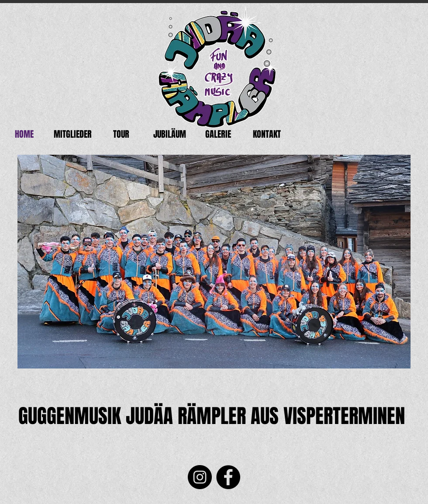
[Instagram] (200, 477)
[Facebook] (228, 477)
